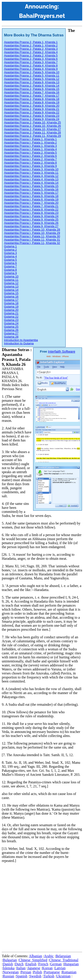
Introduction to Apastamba (21, 340)
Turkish (49, 976)
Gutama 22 (11, 317)
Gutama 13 (11, 286)
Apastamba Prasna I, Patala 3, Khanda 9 (30, 166)
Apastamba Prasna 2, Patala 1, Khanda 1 (31, 42)
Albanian (36, 956)
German (56, 964)
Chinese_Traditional (64, 960)
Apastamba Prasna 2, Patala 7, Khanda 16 (32, 92)
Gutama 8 (10, 270)
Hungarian (71, 964)
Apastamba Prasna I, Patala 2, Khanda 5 (30, 153)
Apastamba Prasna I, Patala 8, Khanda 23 (31, 213)
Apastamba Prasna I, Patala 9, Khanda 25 (31, 220)
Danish (8, 964)
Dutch (19, 964)
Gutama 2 (10, 250)
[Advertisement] (42, 908)
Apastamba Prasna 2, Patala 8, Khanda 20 (32, 106)
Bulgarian (10, 960)
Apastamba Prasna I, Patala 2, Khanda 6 (30, 156)
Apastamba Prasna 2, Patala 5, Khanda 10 (32, 72)
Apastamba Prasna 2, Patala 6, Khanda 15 (32, 89)
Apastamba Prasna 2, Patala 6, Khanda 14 (32, 86)
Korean (47, 968)
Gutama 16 (11, 296)
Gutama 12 (11, 283)
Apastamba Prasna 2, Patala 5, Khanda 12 (32, 79)
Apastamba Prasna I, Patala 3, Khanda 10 (31, 169)
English (31, 964)
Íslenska (9, 968)
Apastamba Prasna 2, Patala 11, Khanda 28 (32, 132)
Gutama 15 (11, 293)
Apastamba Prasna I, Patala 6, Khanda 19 (31, 199)
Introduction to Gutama (19, 343)
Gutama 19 (11, 307)
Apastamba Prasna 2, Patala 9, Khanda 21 (32, 109)
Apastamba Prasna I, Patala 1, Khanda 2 (30, 143)
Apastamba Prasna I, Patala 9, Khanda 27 (31, 226)
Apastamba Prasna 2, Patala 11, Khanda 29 (32, 136)
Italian (21, 968)
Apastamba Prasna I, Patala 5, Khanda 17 (31, 193)
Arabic (49, 956)
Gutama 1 (10, 246)
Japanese (34, 968)
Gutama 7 (10, 266)
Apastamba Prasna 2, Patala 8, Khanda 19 (32, 102)
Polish (38, 972)
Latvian (60, 968)
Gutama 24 (11, 323)
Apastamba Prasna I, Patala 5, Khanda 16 (31, 189)
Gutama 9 (10, 273)
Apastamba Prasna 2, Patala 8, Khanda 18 (32, 99)
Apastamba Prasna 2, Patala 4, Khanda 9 (31, 69)
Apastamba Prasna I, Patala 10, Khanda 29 (32, 233)
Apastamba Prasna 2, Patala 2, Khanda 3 (31, 49)
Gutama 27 (11, 333)
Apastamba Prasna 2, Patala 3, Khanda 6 (31, 59)
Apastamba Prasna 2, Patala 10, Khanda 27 (32, 129)
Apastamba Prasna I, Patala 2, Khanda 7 (30, 159)
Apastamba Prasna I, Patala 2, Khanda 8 (30, 163)
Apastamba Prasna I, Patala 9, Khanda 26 (31, 223)
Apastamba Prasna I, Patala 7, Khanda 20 (31, 203)
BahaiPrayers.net (42, 16)
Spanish (22, 976)
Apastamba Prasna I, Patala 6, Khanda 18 (31, 196)
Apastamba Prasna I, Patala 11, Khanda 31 (32, 240)
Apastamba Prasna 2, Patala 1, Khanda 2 (31, 45)
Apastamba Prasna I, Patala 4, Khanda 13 (31, 179)
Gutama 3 (10, 253)
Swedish (35, 976)
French (43, 964)
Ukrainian (63, 976)
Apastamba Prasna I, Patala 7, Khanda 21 (31, 206)
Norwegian (11, 972)
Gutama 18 (11, 303)
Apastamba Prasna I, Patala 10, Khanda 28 (32, 230)
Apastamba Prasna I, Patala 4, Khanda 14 (31, 183)
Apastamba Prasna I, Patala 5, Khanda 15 (31, 186)
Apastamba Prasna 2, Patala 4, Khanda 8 (31, 66)
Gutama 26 (11, 330)
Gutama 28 (11, 337)
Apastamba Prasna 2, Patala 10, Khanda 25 (32, 122)
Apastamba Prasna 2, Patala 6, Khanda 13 (32, 82)
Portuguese (52, 972)
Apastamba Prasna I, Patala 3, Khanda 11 (31, 173)
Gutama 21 (11, 313)
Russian (8, 976)
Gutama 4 (10, 256)
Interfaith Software (62, 351)
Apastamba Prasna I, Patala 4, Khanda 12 (31, 176)
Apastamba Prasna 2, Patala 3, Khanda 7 (31, 62)
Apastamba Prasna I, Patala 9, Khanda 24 (31, 216)
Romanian (69, 972)
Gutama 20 (11, 310)
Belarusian (63, 956)
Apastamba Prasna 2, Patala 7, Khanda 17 (32, 96)
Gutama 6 (10, 263)
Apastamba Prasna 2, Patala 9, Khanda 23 (32, 116)
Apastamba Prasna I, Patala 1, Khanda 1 (30, 139)
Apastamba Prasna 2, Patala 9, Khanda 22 (32, 112)
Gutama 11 (11, 280)
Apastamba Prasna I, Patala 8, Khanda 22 (31, 209)
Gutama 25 (11, 327)
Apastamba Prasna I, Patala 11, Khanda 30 (32, 236)
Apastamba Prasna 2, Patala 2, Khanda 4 (31, 52)
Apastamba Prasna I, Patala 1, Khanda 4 (30, 149)
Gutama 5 (10, 260)
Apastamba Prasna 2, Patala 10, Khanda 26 (32, 126)
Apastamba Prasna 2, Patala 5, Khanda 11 (32, 76)
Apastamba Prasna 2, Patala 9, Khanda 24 (32, 119)
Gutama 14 (11, 290)
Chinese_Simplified (33, 960)
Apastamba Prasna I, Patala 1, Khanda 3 (30, 146)
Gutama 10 (11, 276)
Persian (26, 972)
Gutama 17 (11, 300)
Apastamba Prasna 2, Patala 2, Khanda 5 (31, 55)
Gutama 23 (11, 320)
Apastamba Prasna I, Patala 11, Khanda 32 (32, 243)
